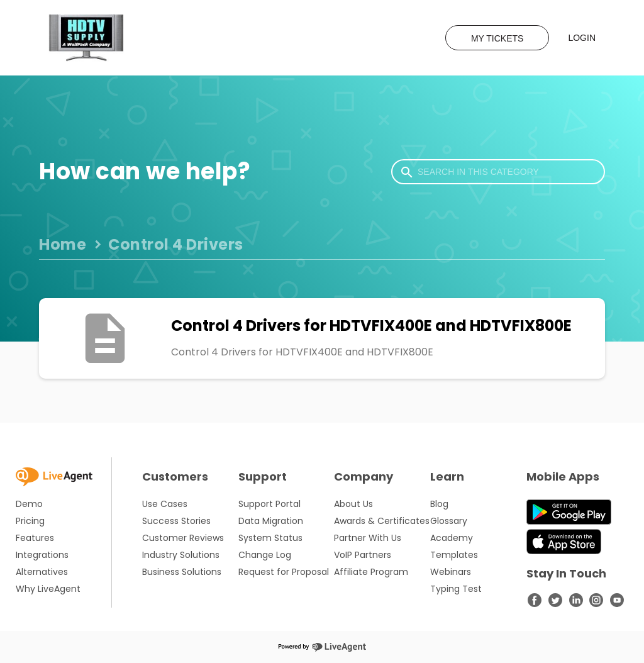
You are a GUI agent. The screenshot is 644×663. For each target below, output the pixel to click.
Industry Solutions (181, 555)
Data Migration (271, 521)
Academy (452, 538)
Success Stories (176, 521)
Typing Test (456, 589)
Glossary (449, 521)
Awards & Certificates (382, 521)
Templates (454, 555)
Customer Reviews (183, 538)
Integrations (42, 555)
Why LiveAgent (48, 589)
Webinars (451, 572)
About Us (353, 504)
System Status (270, 538)
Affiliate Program (371, 572)
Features (35, 538)
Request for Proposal (284, 572)
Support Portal (269, 504)
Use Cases (165, 504)
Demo (29, 504)
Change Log (265, 555)
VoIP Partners (363, 555)
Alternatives (42, 572)
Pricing (30, 521)
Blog (439, 504)
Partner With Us (368, 538)
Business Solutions (182, 572)
